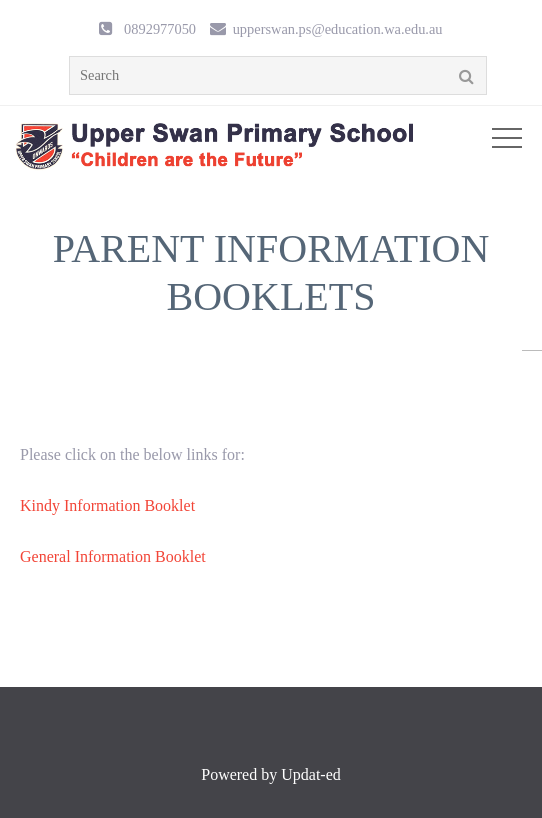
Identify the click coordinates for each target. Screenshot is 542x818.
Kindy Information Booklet (107, 505)
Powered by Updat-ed (271, 774)
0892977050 (160, 29)
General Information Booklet (113, 556)
